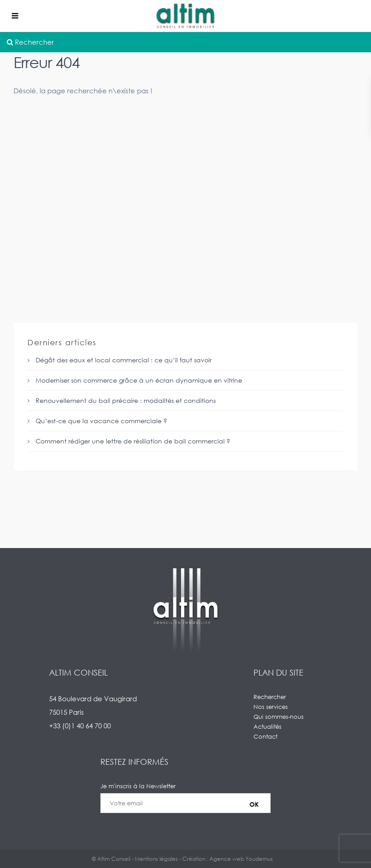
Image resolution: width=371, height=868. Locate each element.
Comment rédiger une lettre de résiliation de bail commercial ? (133, 441)
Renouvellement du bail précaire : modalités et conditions (126, 400)
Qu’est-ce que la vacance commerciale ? (101, 421)
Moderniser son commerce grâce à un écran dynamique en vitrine (139, 380)
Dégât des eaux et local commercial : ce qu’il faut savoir (124, 360)
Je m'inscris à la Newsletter (185, 803)
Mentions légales (156, 859)
